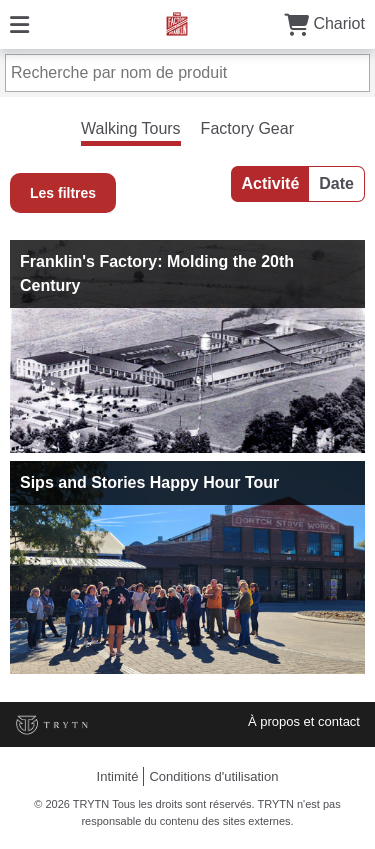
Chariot (324, 23)
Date (336, 183)
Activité (271, 183)
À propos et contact (304, 721)
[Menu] (19, 23)
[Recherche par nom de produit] (187, 73)
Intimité (118, 776)
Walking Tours (131, 128)
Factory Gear (247, 128)
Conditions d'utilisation (213, 776)
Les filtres (63, 193)
